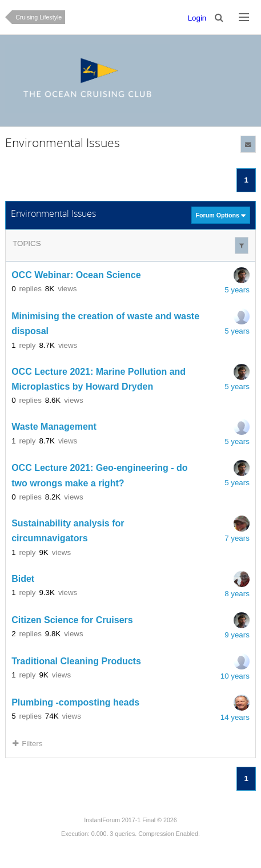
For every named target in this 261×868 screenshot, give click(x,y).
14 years (235, 717)
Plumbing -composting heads (75, 702)
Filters (27, 744)
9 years (237, 635)
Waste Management (54, 427)
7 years (237, 538)
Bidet (23, 579)
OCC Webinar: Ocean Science (76, 275)
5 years (237, 290)
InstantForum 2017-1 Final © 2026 (130, 820)
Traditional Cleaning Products (76, 661)
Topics (27, 243)
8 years (237, 594)
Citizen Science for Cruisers (72, 620)
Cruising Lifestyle (39, 17)
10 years (235, 676)
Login (197, 18)
